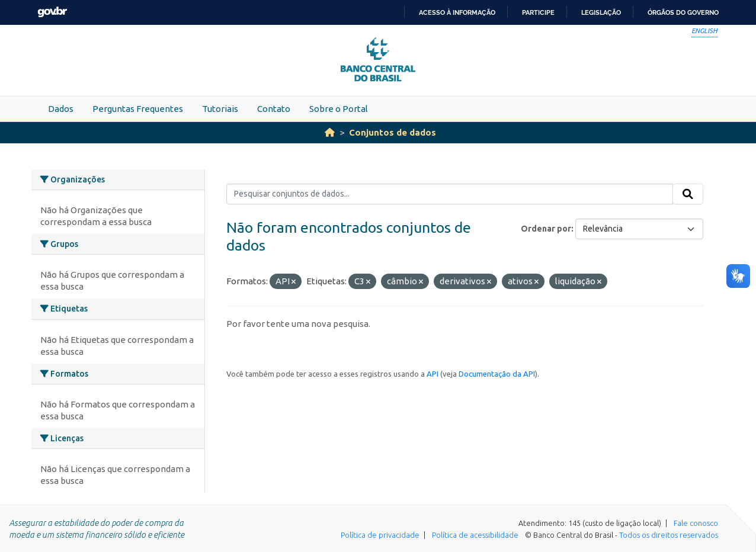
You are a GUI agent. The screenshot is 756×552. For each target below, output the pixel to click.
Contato (274, 109)
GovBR (52, 12)
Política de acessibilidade (475, 535)
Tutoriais (220, 109)
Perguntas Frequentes (138, 109)
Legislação (601, 12)
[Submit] (688, 194)
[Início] (330, 132)
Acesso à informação (457, 12)
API (433, 374)
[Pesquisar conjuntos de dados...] (450, 194)
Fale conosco (696, 523)
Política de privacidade (380, 535)
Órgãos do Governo (683, 12)
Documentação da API (497, 374)
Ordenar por (546, 229)
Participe (538, 12)
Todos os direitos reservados (669, 535)
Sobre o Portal (339, 109)
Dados (61, 109)
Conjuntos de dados (393, 132)
